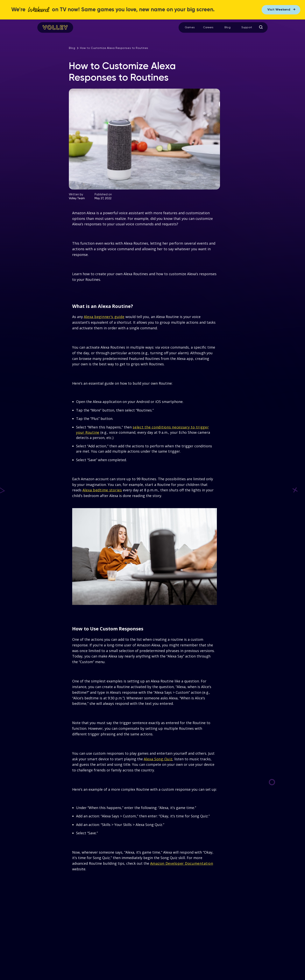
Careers (208, 27)
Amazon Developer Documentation (182, 863)
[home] (55, 27)
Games (190, 27)
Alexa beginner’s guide (104, 317)
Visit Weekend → (282, 10)
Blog (227, 27)
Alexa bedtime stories (102, 490)
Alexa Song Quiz (158, 759)
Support (247, 27)
